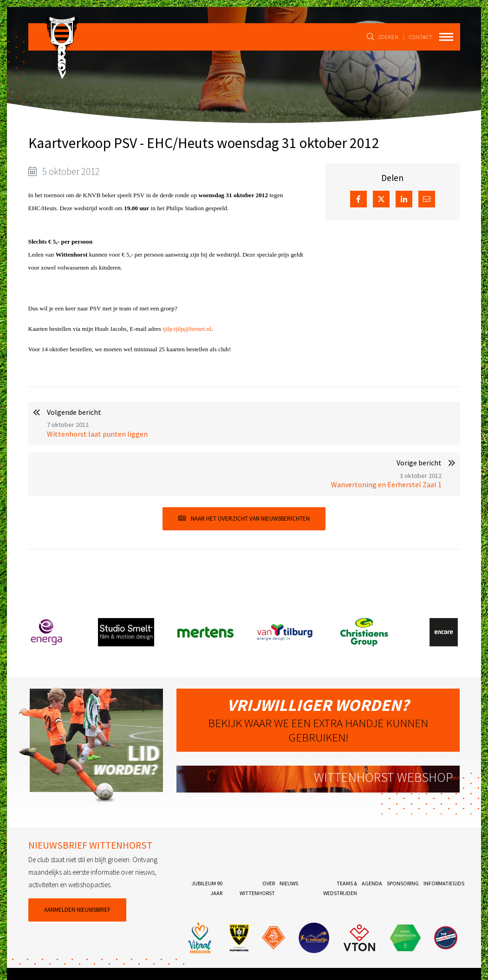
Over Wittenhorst (257, 888)
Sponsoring (403, 883)
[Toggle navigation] (446, 37)
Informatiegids (444, 883)
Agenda (372, 883)
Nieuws (289, 883)
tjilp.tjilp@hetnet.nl (187, 329)
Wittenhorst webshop (383, 777)
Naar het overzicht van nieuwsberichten (244, 519)
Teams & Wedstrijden (340, 888)
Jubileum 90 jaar (207, 888)
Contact (420, 37)
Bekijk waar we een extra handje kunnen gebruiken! (318, 720)
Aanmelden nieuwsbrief (77, 910)
